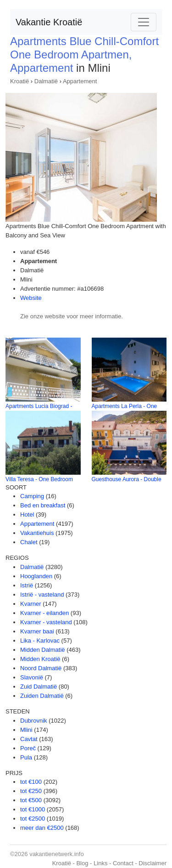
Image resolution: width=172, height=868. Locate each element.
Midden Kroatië (40, 659)
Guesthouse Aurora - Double (127, 479)
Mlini (26, 730)
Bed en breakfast (43, 505)
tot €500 (31, 800)
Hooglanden (36, 576)
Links (100, 863)
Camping (32, 496)
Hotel (27, 514)
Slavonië (32, 677)
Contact (123, 863)
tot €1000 (33, 809)
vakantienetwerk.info (57, 854)
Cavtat (29, 739)
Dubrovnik (34, 721)
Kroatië (19, 81)
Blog (82, 863)
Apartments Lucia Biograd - (39, 406)
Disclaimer (153, 863)
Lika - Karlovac (40, 641)
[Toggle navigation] (144, 22)
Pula (26, 757)
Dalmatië (46, 81)
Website (31, 298)
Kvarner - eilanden (44, 613)
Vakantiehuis (37, 533)
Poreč (28, 748)
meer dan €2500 (42, 828)
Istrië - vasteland (42, 595)
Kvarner (31, 604)
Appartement (80, 81)
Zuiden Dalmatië (42, 696)
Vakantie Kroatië (49, 22)
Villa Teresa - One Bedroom (39, 479)
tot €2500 (33, 819)
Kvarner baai (37, 631)
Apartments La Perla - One (125, 406)
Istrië (27, 585)
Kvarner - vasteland (46, 622)
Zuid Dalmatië (39, 687)
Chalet (29, 542)
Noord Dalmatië (41, 668)
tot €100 (31, 782)
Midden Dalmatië (43, 650)
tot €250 (31, 791)
